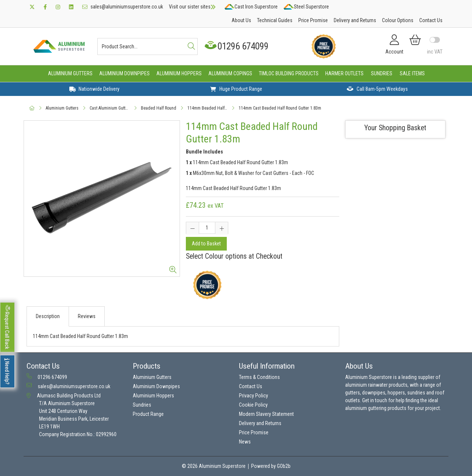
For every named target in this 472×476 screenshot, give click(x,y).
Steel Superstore (306, 7)
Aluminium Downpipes (124, 73)
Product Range (148, 414)
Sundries (382, 73)
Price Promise (313, 20)
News (245, 442)
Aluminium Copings (230, 73)
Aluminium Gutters (70, 73)
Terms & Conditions (259, 377)
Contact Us (431, 20)
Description (48, 316)
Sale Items (412, 73)
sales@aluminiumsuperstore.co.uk (123, 7)
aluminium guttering (366, 408)
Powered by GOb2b (271, 466)
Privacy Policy (254, 396)
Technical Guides (275, 20)
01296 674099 (237, 46)
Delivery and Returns (355, 20)
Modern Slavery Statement (266, 414)
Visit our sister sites (192, 7)
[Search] (191, 46)
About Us (241, 20)
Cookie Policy (253, 405)
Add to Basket (206, 244)
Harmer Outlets (344, 73)
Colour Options (398, 20)
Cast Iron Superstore (251, 7)
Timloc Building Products (289, 73)
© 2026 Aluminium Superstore (214, 466)
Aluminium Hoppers (179, 73)
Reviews (87, 316)
